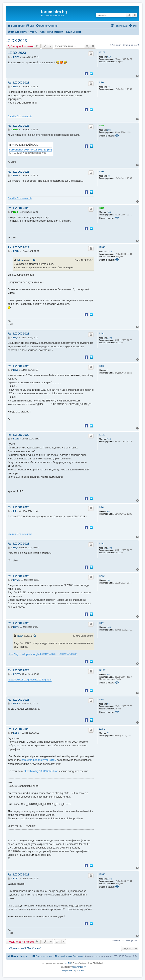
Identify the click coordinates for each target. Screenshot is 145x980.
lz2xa (101, 126)
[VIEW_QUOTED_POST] (34, 260)
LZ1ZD (102, 435)
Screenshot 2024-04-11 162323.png (30, 150)
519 (109, 57)
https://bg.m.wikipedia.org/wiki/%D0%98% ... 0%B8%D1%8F (43, 654)
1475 (110, 252)
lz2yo (102, 366)
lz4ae (101, 82)
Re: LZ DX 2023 (18, 82)
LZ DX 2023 (16, 41)
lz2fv (101, 623)
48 (109, 87)
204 (109, 130)
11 (109, 370)
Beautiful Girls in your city (20, 116)
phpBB (68, 963)
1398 (110, 338)
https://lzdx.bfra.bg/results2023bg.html (30, 680)
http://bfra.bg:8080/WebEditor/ (39, 760)
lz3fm (102, 700)
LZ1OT (102, 670)
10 (109, 580)
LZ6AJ (102, 247)
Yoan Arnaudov (79, 967)
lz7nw (102, 576)
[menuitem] (47, 26)
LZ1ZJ (102, 52)
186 (109, 627)
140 (109, 439)
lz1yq (102, 333)
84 (109, 704)
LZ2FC (102, 729)
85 (109, 675)
